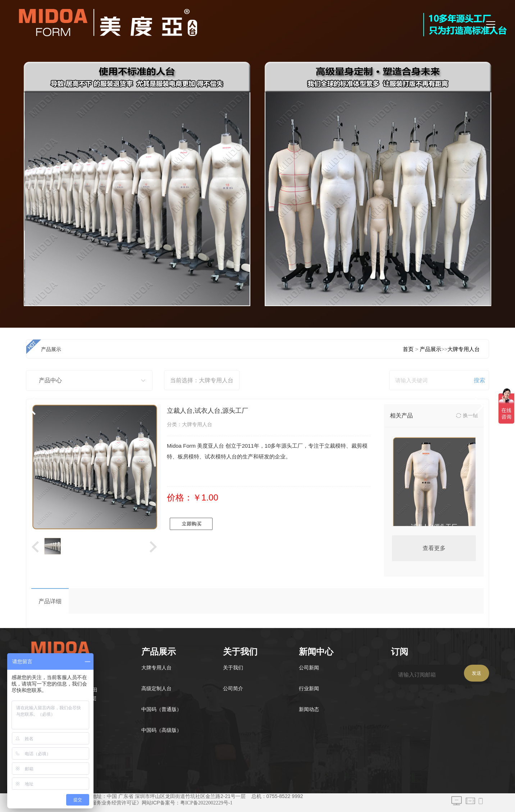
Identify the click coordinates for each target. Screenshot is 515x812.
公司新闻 (309, 668)
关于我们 (233, 668)
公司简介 (233, 689)
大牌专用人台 (156, 668)
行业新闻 (309, 689)
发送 (477, 673)
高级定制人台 (156, 689)
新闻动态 (309, 709)
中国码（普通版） (161, 709)
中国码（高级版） (161, 730)
